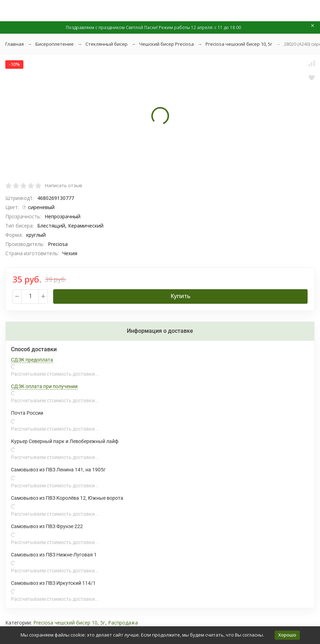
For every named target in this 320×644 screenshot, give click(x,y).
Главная (15, 44)
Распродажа (123, 623)
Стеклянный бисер (106, 44)
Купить (180, 296)
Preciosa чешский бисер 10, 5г (239, 44)
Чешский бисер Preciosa (167, 44)
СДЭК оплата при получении (44, 386)
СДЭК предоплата (32, 360)
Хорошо (287, 635)
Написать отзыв (64, 185)
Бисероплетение (55, 44)
